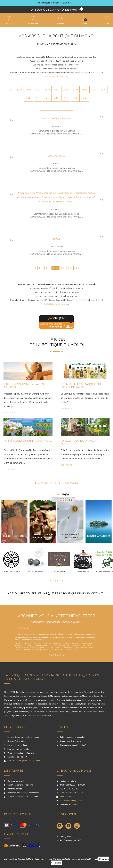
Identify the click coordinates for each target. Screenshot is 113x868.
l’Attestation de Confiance (56, 77)
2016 (103, 90)
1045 (48, 268)
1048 (70, 268)
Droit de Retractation (16, 741)
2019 (75, 90)
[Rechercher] (33, 18)
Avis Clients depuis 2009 (70, 840)
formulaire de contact (68, 649)
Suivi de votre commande (18, 749)
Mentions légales (14, 789)
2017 (94, 90)
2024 (29, 90)
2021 (57, 90)
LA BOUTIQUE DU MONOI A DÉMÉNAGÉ (79, 442)
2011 (66, 98)
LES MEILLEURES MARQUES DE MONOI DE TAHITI (81, 386)
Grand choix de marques (70, 741)
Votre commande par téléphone (21, 753)
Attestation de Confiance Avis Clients (23, 797)
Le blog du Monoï (67, 836)
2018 (84, 90)
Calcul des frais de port (17, 757)
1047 (63, 268)
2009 (84, 98)
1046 (55, 268)
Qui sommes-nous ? (15, 781)
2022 (47, 90)
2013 (47, 98)
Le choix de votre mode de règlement (23, 737)
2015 (29, 98)
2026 (10, 90)
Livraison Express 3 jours (18, 745)
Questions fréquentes (69, 805)
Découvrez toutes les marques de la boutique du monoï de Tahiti (57, 593)
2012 (57, 98)
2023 (38, 90)
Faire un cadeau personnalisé (72, 737)
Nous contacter (66, 797)
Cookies (94, 859)
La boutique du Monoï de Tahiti (54, 10)
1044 (41, 268)
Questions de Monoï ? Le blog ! (73, 745)
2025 (19, 90)
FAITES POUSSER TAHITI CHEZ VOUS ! (28, 442)
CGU (98, 73)
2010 (75, 98)
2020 (66, 90)
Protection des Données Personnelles (23, 793)
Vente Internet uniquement (71, 801)
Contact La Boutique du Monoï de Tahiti (24, 761)
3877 (77, 268)
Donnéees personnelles (79, 859)
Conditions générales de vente (20, 785)
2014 (38, 98)
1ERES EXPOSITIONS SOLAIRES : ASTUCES (24, 386)
